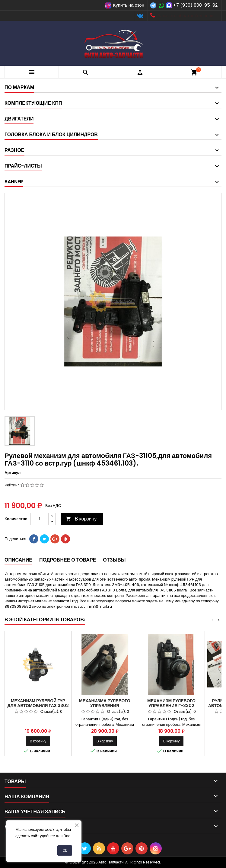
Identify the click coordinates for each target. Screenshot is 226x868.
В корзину (81, 519)
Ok (65, 850)
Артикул (13, 473)
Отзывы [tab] (114, 560)
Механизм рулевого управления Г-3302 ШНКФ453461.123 (171, 706)
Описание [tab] (18, 560)
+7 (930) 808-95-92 (195, 5)
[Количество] (40, 519)
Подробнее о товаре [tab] (68, 560)
